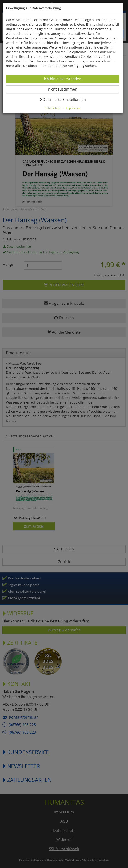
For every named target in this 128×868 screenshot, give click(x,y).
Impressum (74, 108)
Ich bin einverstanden (63, 79)
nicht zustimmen (66, 89)
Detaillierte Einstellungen (63, 99)
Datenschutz (53, 108)
